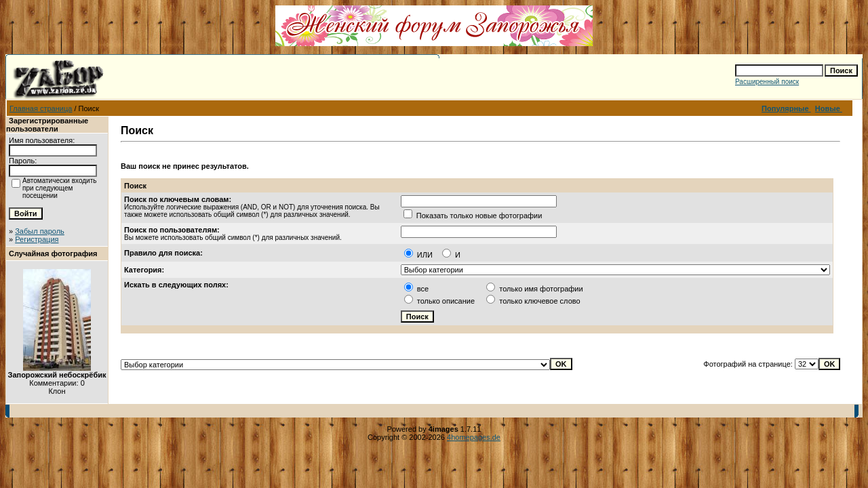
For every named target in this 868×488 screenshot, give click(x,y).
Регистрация (37, 239)
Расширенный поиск (767, 82)
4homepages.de (474, 437)
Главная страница (41, 108)
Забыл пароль (40, 231)
